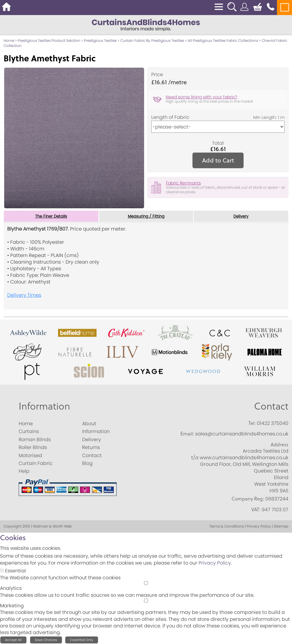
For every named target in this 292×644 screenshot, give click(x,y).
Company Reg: (248, 499)
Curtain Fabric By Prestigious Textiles (152, 40)
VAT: (256, 509)
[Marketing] (146, 601)
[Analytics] (146, 583)
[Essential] (2, 571)
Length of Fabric (170, 117)
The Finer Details (51, 216)
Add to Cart (218, 160)
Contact (271, 406)
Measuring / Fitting (146, 216)
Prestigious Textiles (100, 40)
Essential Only (82, 640)
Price (157, 75)
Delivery (241, 216)
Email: (187, 434)
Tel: (252, 423)
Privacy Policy (215, 563)
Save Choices (46, 640)
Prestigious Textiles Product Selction (49, 40)
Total (218, 143)
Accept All (13, 640)
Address (280, 445)
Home (9, 40)
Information (44, 406)
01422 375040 (273, 424)
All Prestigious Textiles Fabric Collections (223, 40)
